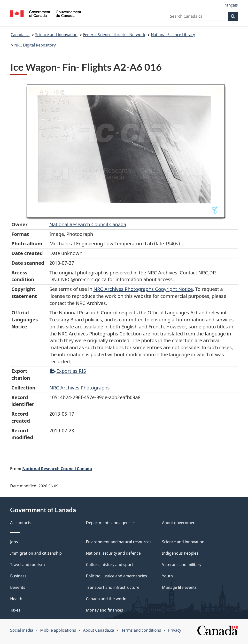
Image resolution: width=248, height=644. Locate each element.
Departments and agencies (111, 523)
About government (179, 523)
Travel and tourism (27, 565)
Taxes (15, 610)
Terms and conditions (141, 630)
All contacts (21, 523)
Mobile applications (58, 630)
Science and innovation (56, 35)
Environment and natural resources (119, 542)
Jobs (14, 542)
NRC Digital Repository (35, 45)
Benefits (18, 587)
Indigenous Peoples (180, 553)
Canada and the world (106, 599)
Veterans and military (182, 565)
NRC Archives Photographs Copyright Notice (143, 289)
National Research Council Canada (88, 224)
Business (18, 576)
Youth (167, 576)
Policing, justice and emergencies (116, 576)
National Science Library (173, 35)
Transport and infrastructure (113, 587)
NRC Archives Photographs (80, 388)
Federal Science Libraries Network (114, 35)
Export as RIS (68, 371)
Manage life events (179, 587)
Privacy (175, 630)
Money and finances (105, 610)
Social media (22, 630)
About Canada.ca (99, 630)
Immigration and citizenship (36, 553)
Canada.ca (20, 35)
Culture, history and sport (110, 565)
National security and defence (113, 553)
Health (16, 599)
